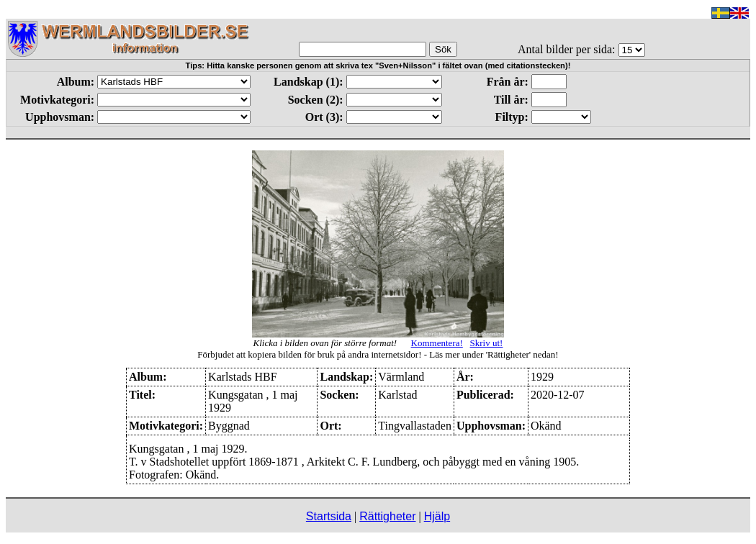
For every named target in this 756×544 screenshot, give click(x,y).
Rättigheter (387, 516)
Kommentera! (437, 343)
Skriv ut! (487, 343)
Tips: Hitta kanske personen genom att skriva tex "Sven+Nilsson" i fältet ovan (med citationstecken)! (378, 65)
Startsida (329, 516)
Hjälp (437, 516)
